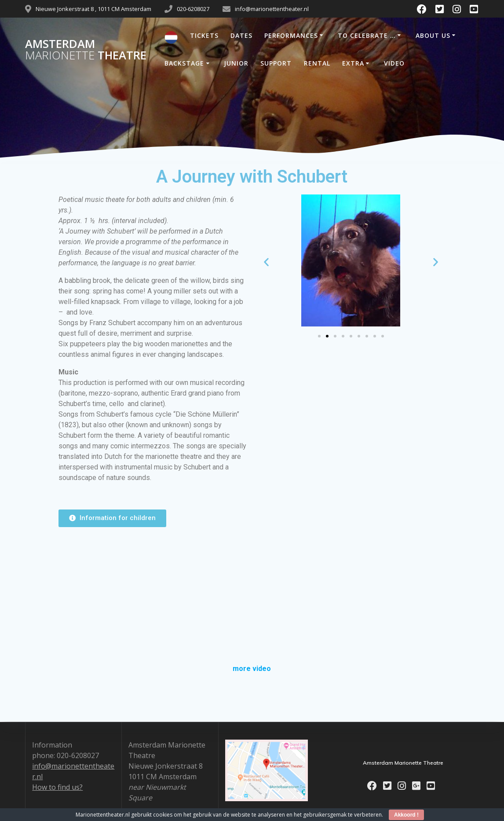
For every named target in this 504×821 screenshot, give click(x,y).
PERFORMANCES (291, 35)
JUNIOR (236, 63)
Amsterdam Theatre (86, 49)
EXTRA (353, 63)
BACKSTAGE (184, 63)
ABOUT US (433, 35)
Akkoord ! (406, 815)
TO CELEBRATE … (367, 35)
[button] (266, 262)
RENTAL (317, 63)
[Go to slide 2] (327, 336)
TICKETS (204, 35)
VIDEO (394, 63)
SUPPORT (276, 63)
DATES (241, 35)
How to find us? (57, 787)
